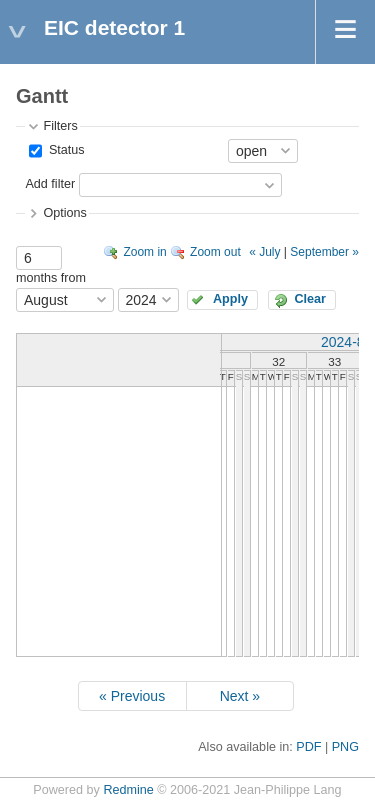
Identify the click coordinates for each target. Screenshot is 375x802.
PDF (308, 747)
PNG (345, 747)
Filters (60, 126)
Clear (310, 299)
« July (264, 252)
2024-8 (343, 342)
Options (64, 213)
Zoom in (144, 252)
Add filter (50, 184)
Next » (240, 696)
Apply (230, 299)
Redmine (128, 790)
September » (324, 252)
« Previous (132, 696)
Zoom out (215, 252)
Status (64, 150)
